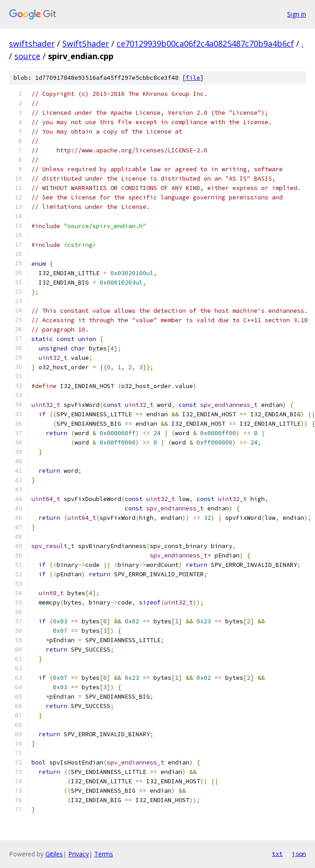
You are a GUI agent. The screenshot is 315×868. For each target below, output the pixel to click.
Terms (104, 854)
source (27, 56)
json (299, 854)
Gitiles (54, 854)
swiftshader (32, 43)
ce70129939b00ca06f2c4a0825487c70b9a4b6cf (205, 43)
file (193, 78)
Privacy (79, 854)
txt (277, 854)
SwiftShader (86, 43)
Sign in (297, 14)
